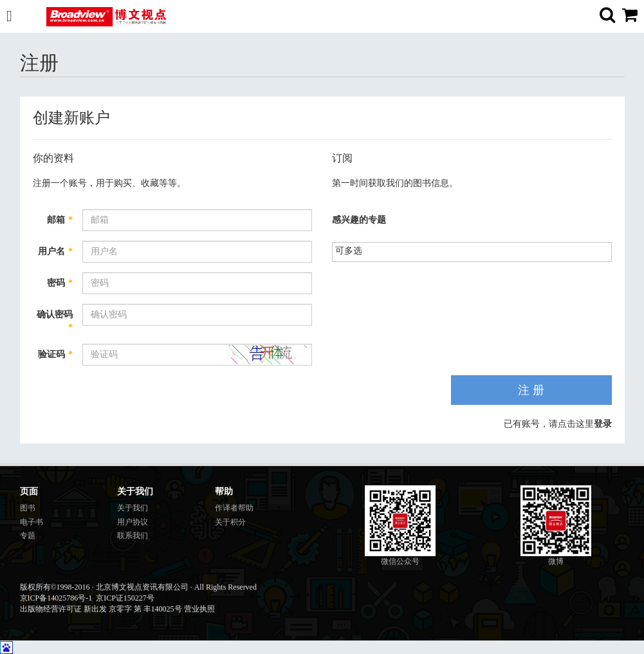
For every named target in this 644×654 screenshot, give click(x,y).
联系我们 (133, 536)
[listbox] (354, 251)
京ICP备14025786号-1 (56, 598)
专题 (28, 536)
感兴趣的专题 (359, 220)
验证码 (55, 354)
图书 (28, 508)
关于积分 (230, 522)
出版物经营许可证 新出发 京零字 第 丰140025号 (101, 609)
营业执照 (199, 609)
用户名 (55, 251)
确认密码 (55, 321)
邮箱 (60, 220)
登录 (603, 424)
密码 (60, 283)
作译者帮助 (234, 508)
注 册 (531, 390)
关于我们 (133, 508)
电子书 (32, 522)
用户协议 (133, 522)
